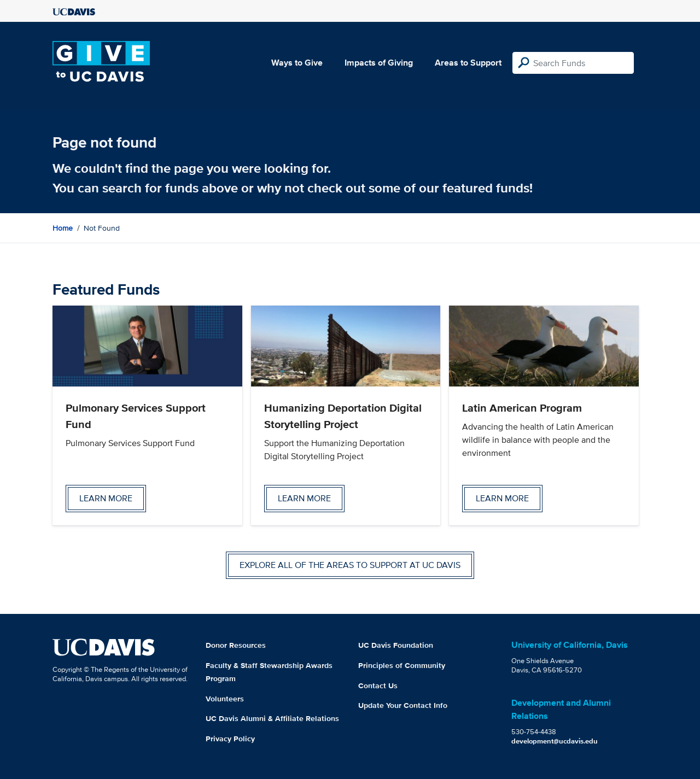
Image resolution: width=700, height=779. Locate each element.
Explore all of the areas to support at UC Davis (350, 565)
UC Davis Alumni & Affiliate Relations (272, 718)
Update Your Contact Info (403, 705)
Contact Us (378, 686)
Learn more (106, 498)
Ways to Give (297, 63)
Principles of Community (402, 665)
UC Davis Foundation (396, 645)
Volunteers (225, 699)
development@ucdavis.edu (555, 741)
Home (63, 228)
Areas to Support (468, 63)
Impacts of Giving (379, 63)
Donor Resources (236, 645)
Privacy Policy (230, 739)
